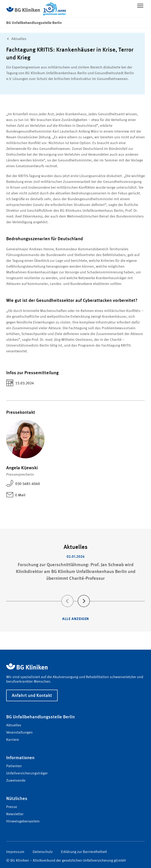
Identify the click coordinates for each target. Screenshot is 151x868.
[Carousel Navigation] (75, 595)
